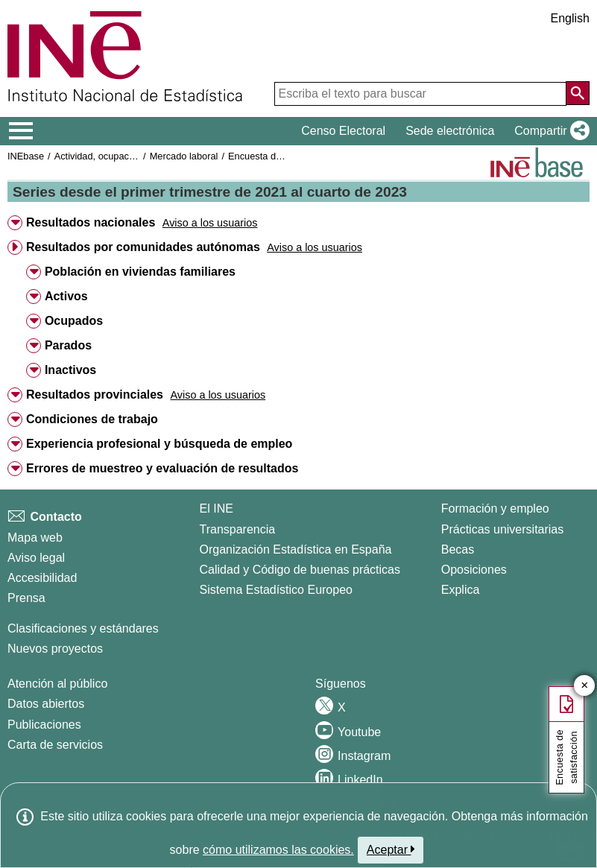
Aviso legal (36, 558)
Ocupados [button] (74, 321)
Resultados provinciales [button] (95, 395)
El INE (217, 509)
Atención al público (57, 684)
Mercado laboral (184, 156)
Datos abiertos (46, 704)
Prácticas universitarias (503, 529)
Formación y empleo (495, 509)
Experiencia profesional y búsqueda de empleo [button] (159, 444)
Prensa (26, 598)
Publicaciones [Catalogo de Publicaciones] (44, 725)
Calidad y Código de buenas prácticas (300, 570)
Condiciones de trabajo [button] (92, 419)
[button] (549, 131)
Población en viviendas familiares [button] (140, 272)
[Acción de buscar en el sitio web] (578, 93)
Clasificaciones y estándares (83, 628)
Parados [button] (68, 345)
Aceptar (391, 849)
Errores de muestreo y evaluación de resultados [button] (162, 468)
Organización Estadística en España (296, 549)
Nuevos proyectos (55, 649)
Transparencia (238, 529)
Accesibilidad (42, 578)
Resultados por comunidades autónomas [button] (143, 247)
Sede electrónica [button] (450, 131)
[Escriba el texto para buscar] (420, 94)
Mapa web (35, 538)
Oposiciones (474, 570)
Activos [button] (66, 296)
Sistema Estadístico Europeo (276, 590)
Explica (461, 590)
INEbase (26, 156)
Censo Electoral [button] (343, 131)
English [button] (570, 18)
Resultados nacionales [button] (91, 222)
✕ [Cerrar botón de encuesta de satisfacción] (585, 686)
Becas (458, 549)
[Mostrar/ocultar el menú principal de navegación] (21, 131)
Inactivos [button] (70, 370)
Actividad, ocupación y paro (113, 156)
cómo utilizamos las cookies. (278, 850)
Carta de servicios (55, 745)
